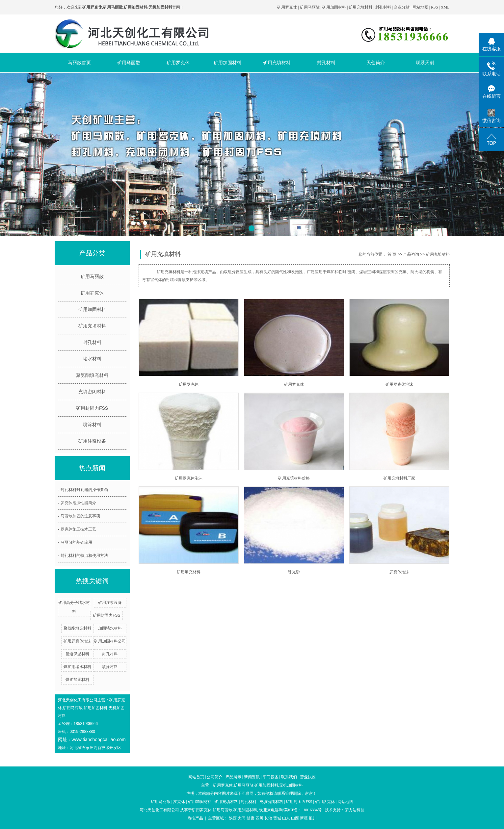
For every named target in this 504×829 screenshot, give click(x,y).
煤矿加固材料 (77, 680)
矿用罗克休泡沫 (77, 641)
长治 (268, 818)
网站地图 (421, 7)
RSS (434, 7)
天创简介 (376, 63)
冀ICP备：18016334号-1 (305, 810)
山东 (286, 818)
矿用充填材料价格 (294, 478)
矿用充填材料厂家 (399, 478)
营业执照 (308, 777)
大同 (242, 818)
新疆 (304, 818)
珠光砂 (294, 572)
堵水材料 (92, 359)
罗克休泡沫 (399, 572)
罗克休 (179, 802)
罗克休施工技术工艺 (78, 529)
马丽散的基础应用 (76, 542)
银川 (313, 818)
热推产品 (195, 818)
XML (445, 7)
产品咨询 (411, 254)
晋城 (277, 818)
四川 (259, 818)
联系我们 (289, 777)
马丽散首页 (79, 63)
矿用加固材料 (334, 7)
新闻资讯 (252, 777)
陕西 (233, 818)
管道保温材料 (77, 654)
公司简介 (215, 777)
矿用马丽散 (310, 7)
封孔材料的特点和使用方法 (84, 556)
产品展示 (233, 777)
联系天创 (425, 63)
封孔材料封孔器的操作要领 (84, 490)
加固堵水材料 (110, 628)
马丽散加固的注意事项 (80, 516)
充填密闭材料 (92, 392)
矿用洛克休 (325, 802)
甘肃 (251, 818)
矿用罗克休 (287, 7)
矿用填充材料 (189, 572)
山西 (295, 818)
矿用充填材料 (360, 7)
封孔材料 (383, 7)
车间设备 (271, 777)
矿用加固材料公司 (110, 641)
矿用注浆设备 (92, 441)
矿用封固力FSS (92, 408)
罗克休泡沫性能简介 (78, 503)
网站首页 (196, 777)
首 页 (392, 254)
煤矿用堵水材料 (77, 667)
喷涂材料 (92, 425)
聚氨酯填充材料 (92, 375)
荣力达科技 (355, 810)
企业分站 (402, 7)
